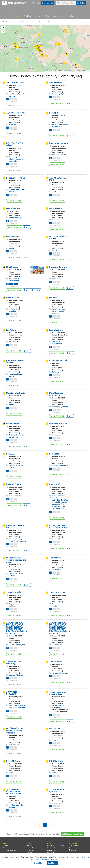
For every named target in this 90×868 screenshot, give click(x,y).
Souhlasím (52, 863)
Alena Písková (56, 82)
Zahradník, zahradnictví (57, 343)
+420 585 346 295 (57, 721)
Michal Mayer (13, 423)
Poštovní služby (58, 705)
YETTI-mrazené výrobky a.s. (57, 790)
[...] (68, 3)
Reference (6, 848)
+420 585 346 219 (14, 717)
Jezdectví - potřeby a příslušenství (60, 125)
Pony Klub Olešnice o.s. (15, 526)
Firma (54, 740)
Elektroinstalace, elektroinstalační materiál (59, 311)
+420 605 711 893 (57, 444)
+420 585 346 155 (14, 351)
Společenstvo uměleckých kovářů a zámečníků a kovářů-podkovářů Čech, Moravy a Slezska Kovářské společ (60, 503)
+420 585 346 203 (57, 164)
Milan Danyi (55, 729)
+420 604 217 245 (14, 320)
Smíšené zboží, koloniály (14, 310)
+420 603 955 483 (57, 749)
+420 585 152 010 (14, 477)
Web (70, 103)
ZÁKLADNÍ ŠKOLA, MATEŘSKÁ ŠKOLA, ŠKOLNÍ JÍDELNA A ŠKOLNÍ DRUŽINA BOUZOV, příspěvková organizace (17, 628)
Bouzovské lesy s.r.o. (16, 178)
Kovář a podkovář (16, 496)
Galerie (36, 290)
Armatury (12, 124)
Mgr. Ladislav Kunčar (16, 393)
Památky (12, 805)
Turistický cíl (14, 281)
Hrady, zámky (14, 279)
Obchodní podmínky (10, 850)
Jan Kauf (53, 297)
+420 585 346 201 (14, 290)
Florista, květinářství (60, 673)
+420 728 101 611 (14, 505)
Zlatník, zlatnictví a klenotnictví (16, 436)
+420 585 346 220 (57, 103)
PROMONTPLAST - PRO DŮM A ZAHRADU (59, 526)
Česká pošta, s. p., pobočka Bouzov (58, 693)
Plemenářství (57, 220)
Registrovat (48, 3)
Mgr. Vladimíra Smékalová (56, 394)
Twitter (72, 848)
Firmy (17, 16)
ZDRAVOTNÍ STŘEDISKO (12, 693)
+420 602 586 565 (14, 585)
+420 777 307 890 (57, 416)
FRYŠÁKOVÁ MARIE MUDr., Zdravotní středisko (15, 731)
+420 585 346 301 (14, 134)
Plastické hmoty (15, 218)
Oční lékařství (14, 744)
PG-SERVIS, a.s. (56, 761)
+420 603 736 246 (14, 782)
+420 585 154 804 (14, 817)
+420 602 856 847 (57, 548)
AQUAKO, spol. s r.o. (16, 113)
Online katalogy (30, 848)
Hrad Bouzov (12, 267)
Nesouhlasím (39, 863)
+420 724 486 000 (14, 257)
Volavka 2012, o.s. (57, 592)
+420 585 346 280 (57, 381)
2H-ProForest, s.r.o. (15, 82)
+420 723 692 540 (14, 227)
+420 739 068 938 (57, 475)
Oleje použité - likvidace (14, 605)
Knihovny (55, 372)
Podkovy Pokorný (14, 484)
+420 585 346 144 (57, 260)
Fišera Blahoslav (14, 208)
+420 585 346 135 (14, 684)
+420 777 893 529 (57, 579)
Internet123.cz (30, 846)
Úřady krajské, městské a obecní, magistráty (16, 159)
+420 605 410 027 (57, 615)
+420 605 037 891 (57, 518)
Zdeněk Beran (56, 661)
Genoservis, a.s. (57, 208)
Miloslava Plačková (58, 423)
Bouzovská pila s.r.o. (59, 143)
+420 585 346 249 (57, 229)
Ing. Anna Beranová (58, 267)
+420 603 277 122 (57, 323)
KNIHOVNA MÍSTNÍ (58, 361)
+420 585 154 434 (14, 170)
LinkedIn (73, 850)
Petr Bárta (54, 454)
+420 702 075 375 (14, 105)
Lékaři (54, 191)
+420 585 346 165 (57, 288)
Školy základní (57, 645)
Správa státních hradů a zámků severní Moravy (14, 791)
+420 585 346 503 (14, 754)
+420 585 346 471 (57, 201)
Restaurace (56, 435)
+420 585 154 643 (57, 654)
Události (72, 16)
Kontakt (5, 846)
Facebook (73, 846)
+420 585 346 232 (14, 654)
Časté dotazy (59, 16)
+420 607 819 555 (14, 550)
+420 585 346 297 (14, 446)
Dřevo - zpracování (59, 155)
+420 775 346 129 (14, 386)
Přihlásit (35, 3)
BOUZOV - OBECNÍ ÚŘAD (15, 144)
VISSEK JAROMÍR (14, 592)
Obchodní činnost (16, 675)
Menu (38, 16)
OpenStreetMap (70, 71)
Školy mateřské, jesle (17, 645)
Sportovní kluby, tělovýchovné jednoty (17, 540)
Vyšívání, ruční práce (60, 465)
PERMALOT (11, 454)
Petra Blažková (13, 761)
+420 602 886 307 (14, 615)
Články (47, 16)
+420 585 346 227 (57, 812)
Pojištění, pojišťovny (60, 407)
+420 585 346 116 (14, 414)
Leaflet (46, 71)
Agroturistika (14, 341)
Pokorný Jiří (55, 484)
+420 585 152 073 (57, 782)
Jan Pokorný (12, 330)
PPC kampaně (29, 850)
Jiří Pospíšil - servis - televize (16, 362)
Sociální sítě (29, 853)
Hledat (81, 3)
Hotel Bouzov (13, 237)
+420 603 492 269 (57, 136)
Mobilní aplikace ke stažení (56, 846)
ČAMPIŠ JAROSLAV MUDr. (58, 179)
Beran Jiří (54, 113)
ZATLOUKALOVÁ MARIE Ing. (14, 663)
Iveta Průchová (13, 297)
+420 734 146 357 (14, 201)
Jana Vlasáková (56, 330)
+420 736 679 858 (57, 353)
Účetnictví (56, 279)
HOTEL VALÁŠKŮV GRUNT (57, 238)
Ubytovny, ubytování (60, 94)
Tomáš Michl (55, 558)
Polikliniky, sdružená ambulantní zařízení (17, 706)
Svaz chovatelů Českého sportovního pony (16, 560)
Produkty (27, 16)
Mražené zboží (57, 803)
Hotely (11, 248)
